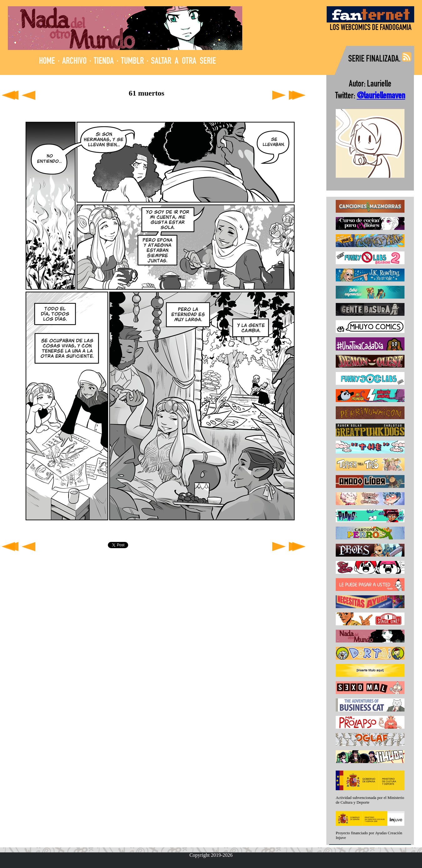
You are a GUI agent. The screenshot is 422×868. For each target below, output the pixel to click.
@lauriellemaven (381, 96)
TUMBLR (132, 62)
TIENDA (104, 62)
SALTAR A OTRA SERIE (183, 62)
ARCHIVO (74, 62)
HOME (47, 62)
